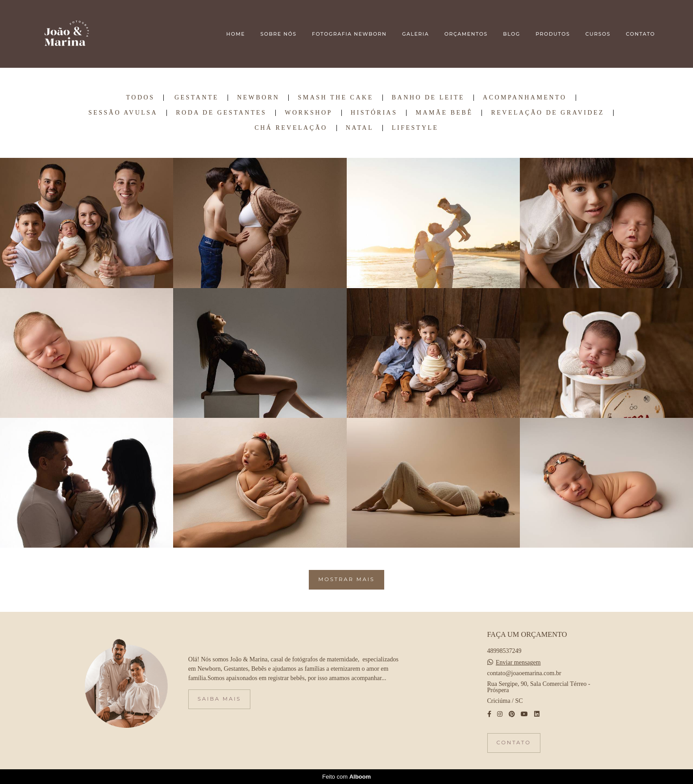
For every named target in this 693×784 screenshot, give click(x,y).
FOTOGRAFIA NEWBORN (349, 34)
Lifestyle (415, 128)
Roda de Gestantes (221, 113)
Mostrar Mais (346, 579)
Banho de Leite (428, 98)
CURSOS (598, 34)
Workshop (309, 113)
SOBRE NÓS (278, 34)
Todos (141, 98)
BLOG (511, 34)
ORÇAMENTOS (466, 34)
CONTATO (641, 34)
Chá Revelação (291, 128)
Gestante (197, 98)
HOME (236, 34)
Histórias (374, 113)
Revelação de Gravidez (548, 113)
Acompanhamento (525, 98)
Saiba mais (219, 699)
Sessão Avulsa (123, 113)
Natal (360, 128)
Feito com (346, 777)
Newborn (258, 98)
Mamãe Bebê (444, 113)
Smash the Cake (335, 98)
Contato (514, 743)
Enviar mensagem (518, 663)
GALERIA (415, 34)
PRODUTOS (553, 34)
